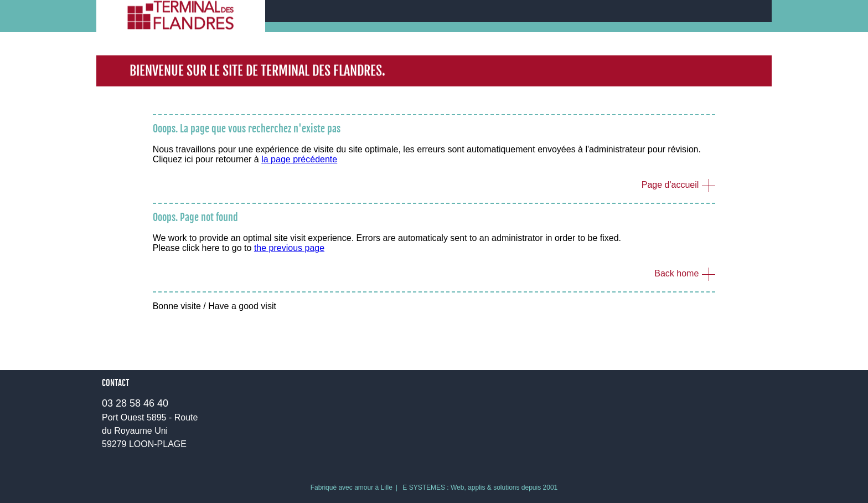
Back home (676, 273)
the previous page (289, 248)
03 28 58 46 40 (135, 403)
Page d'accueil (670, 185)
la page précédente (299, 159)
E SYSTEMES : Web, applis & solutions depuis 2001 (480, 487)
